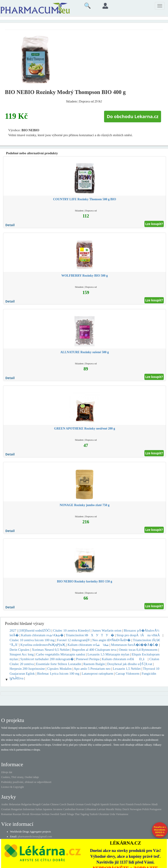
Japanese (48, 809)
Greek (88, 804)
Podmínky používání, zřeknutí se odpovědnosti (26, 782)
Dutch (126, 809)
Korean (80, 809)
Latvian (101, 809)
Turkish (93, 814)
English (96, 804)
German (79, 804)
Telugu (70, 814)
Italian (39, 809)
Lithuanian (90, 809)
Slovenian (35, 814)
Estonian (114, 804)
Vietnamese (122, 814)
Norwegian (136, 809)
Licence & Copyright (12, 787)
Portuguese (155, 809)
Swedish (55, 814)
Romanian (7, 814)
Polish (145, 809)
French (138, 804)
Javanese (58, 809)
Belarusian (15, 804)
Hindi (155, 804)
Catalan (46, 804)
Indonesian (29, 809)
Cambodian (69, 809)
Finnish (130, 804)
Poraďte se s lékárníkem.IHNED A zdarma (160, 831)
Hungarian (17, 809)
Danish (71, 804)
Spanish (105, 804)
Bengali (36, 804)
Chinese (54, 804)
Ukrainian (104, 814)
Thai (77, 814)
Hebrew (147, 804)
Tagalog (84, 814)
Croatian (6, 809)
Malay (118, 809)
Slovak (26, 814)
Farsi (122, 804)
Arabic (5, 804)
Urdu (112, 814)
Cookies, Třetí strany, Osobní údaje (20, 777)
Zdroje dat (7, 772)
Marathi (110, 809)
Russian (17, 814)
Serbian (46, 814)
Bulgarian (26, 804)
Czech (63, 804)
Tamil (63, 814)
